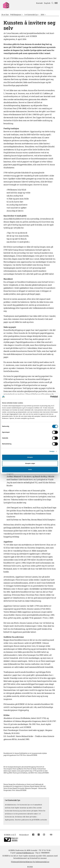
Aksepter (30, 457)
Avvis (30, 470)
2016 (42, 15)
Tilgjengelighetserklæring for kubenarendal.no (30, 862)
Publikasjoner (16, 15)
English (47, 3)
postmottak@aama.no (25, 853)
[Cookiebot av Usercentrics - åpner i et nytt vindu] (49, 397)
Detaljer (52, 451)
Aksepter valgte (30, 463)
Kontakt (39, 3)
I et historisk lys (31, 15)
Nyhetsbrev (24, 835)
